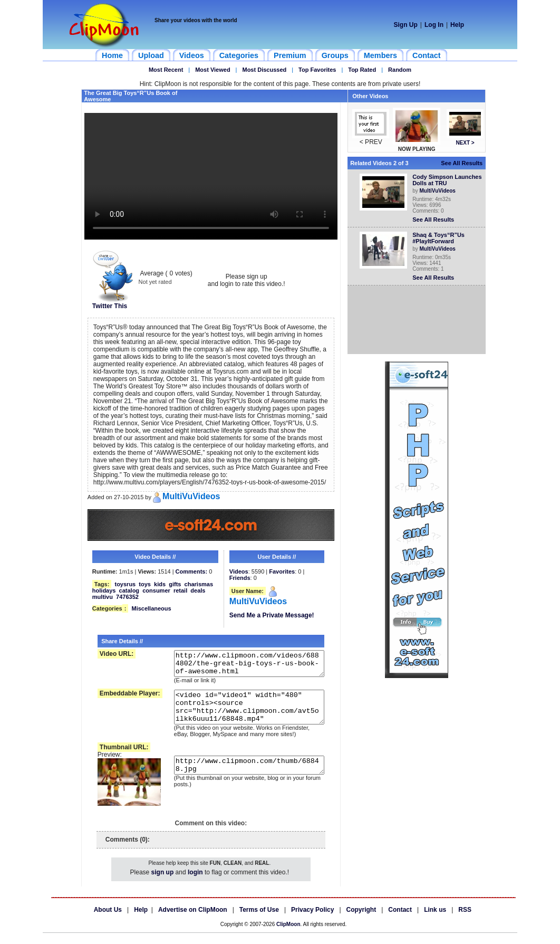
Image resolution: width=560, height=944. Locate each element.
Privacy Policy (312, 921)
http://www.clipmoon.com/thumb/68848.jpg (243, 779)
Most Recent (166, 70)
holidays (104, 590)
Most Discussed (264, 70)
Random (400, 70)
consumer (156, 590)
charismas (199, 584)
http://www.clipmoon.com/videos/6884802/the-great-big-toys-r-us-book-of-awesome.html (243, 666)
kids (160, 584)
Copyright (361, 921)
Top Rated (362, 70)
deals (198, 590)
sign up (163, 883)
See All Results (464, 163)
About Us (108, 921)
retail (180, 590)
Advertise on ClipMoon (193, 921)
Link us (435, 921)
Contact (400, 921)
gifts (175, 584)
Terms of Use (259, 921)
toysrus (125, 584)
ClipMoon (288, 935)
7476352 (127, 597)
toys (145, 584)
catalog (129, 590)
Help (457, 25)
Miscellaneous (151, 608)
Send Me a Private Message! (272, 615)
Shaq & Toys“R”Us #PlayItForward (441, 238)
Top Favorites (317, 70)
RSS (465, 921)
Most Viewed (213, 70)
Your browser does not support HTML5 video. (211, 176)
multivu (103, 597)
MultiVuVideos (440, 191)
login (195, 883)
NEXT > (467, 143)
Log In (434, 25)
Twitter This (113, 303)
